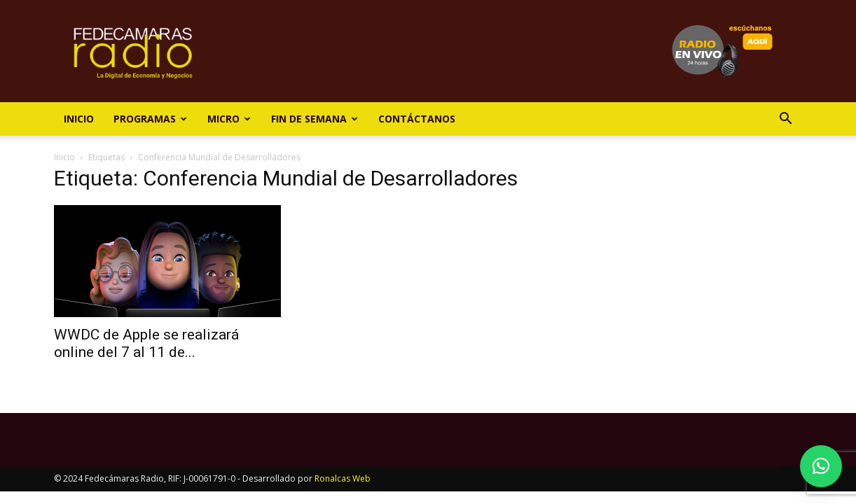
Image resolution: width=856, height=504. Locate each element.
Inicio (79, 119)
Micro (229, 119)
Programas (150, 119)
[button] (785, 120)
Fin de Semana (315, 119)
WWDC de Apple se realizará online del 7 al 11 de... (146, 343)
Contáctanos (417, 119)
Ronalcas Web (343, 478)
